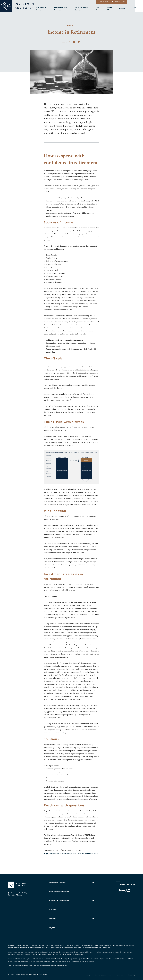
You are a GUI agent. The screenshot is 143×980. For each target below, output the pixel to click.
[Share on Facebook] (74, 42)
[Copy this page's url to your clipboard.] (69, 42)
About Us (110, 9)
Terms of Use (120, 975)
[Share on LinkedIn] (79, 42)
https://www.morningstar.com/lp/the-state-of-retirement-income (71, 854)
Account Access (119, 2)
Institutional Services (42, 9)
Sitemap (88, 975)
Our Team (98, 9)
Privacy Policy (132, 975)
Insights (122, 9)
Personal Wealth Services (82, 9)
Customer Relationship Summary (103, 975)
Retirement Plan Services (62, 9)
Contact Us (103, 2)
